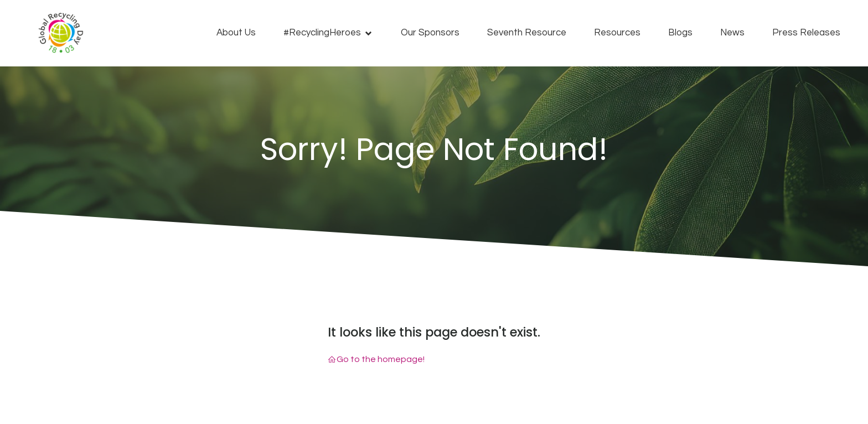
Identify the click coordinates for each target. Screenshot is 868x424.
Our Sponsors (430, 33)
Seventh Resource (527, 33)
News (732, 33)
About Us (236, 33)
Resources (617, 33)
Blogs (680, 33)
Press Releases (806, 33)
